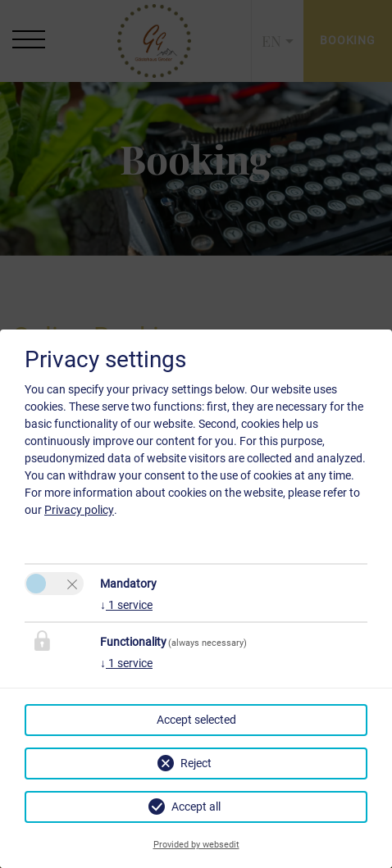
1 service (126, 605)
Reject (196, 763)
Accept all (196, 807)
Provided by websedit (196, 845)
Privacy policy (79, 510)
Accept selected (196, 720)
